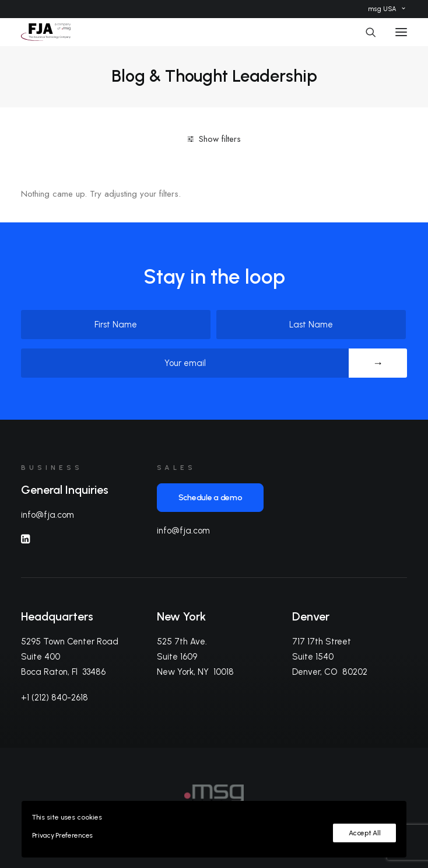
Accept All (364, 833)
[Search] (366, 32)
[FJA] (46, 32)
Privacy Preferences (62, 835)
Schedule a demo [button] (211, 498)
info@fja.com (48, 515)
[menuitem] (387, 9)
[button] (401, 32)
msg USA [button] (387, 9)
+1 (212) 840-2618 (55, 698)
